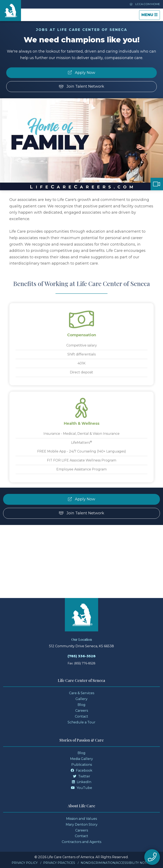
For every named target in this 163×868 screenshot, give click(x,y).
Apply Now (82, 73)
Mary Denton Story (82, 824)
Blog (81, 705)
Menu (151, 16)
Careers (82, 711)
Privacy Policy (25, 863)
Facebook (81, 770)
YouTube (81, 788)
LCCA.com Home (145, 4)
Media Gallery (81, 759)
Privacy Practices (59, 863)
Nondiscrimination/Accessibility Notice (116, 863)
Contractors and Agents (81, 842)
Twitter (82, 776)
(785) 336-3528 (82, 656)
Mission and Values (81, 819)
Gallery (81, 699)
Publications (82, 765)
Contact (81, 716)
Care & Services (82, 693)
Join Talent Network (82, 86)
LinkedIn (82, 782)
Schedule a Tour (81, 722)
